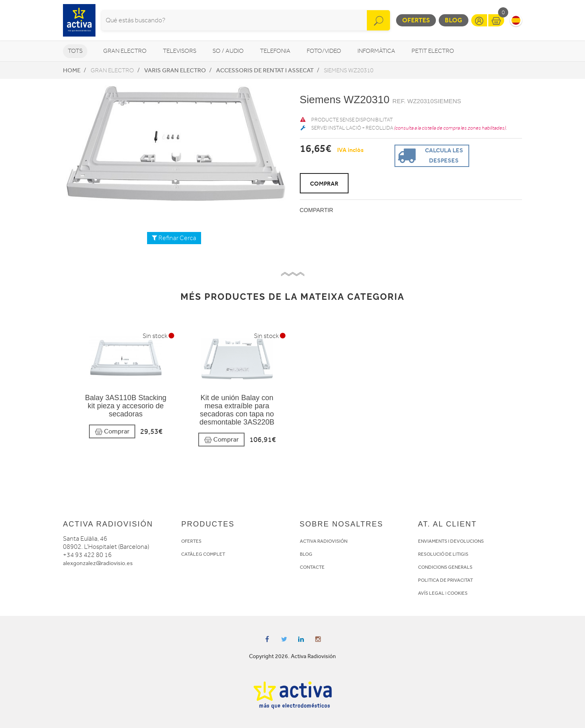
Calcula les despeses (429, 155)
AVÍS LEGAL (431, 593)
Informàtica (376, 51)
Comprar (112, 432)
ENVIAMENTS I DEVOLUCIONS (451, 541)
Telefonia (275, 51)
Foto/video (324, 51)
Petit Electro (433, 51)
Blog (454, 20)
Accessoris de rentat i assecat (265, 70)
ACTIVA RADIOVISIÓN (324, 541)
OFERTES (191, 541)
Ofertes (416, 20)
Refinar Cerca (174, 238)
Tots (75, 51)
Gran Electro (125, 51)
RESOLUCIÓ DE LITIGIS (443, 554)
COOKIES (457, 593)
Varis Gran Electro (175, 70)
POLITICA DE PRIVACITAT (445, 580)
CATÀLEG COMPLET (203, 554)
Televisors (180, 51)
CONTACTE (312, 567)
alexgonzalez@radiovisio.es (98, 563)
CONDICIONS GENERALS (445, 567)
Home (72, 70)
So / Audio (228, 51)
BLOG (306, 554)
